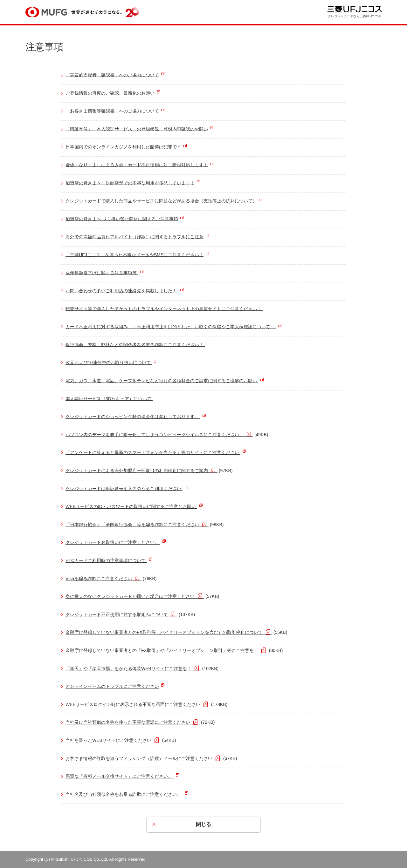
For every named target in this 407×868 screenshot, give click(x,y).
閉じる (203, 824)
